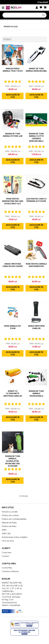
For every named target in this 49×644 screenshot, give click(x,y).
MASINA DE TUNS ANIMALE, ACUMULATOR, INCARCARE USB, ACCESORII (13, 461)
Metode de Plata (9, 523)
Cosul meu (7, 553)
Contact (5, 556)
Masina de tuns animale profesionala (36, 394)
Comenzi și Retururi (10, 571)
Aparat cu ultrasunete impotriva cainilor (13, 394)
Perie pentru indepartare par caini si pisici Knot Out (13, 201)
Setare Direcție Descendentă (14, 39)
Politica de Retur (9, 526)
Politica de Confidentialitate (14, 519)
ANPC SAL (6, 534)
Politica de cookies (10, 515)
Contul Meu (7, 568)
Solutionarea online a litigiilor (15, 537)
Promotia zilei (11, 27)
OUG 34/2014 (8, 541)
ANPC (4, 530)
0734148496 (43, 2)
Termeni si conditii (10, 512)
